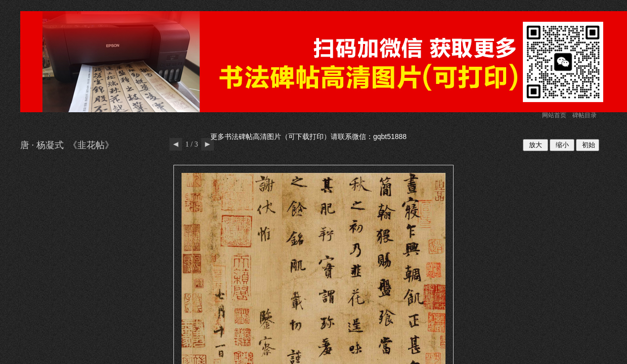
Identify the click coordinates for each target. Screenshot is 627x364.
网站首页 (554, 115)
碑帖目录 (585, 115)
